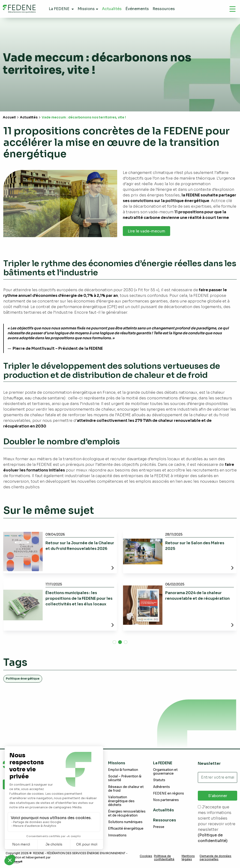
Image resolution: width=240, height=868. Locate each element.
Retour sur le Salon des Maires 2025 (195, 546)
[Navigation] (232, 9)
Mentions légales (188, 858)
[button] (114, 642)
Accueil (9, 117)
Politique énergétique (23, 679)
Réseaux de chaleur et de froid (126, 789)
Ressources (165, 820)
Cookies (146, 856)
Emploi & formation (123, 770)
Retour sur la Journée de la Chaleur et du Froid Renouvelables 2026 (80, 546)
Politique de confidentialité (164, 858)
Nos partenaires (166, 800)
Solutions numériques (125, 822)
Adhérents (161, 787)
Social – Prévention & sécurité (125, 778)
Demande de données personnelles (216, 858)
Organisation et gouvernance (165, 772)
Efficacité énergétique (126, 829)
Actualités (29, 117)
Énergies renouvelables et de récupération (127, 813)
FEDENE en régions (169, 793)
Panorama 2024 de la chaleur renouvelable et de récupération (197, 596)
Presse (159, 827)
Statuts (159, 780)
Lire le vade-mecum (146, 231)
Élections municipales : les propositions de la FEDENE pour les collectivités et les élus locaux (79, 598)
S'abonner (218, 796)
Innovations (117, 835)
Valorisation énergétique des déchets (121, 801)
